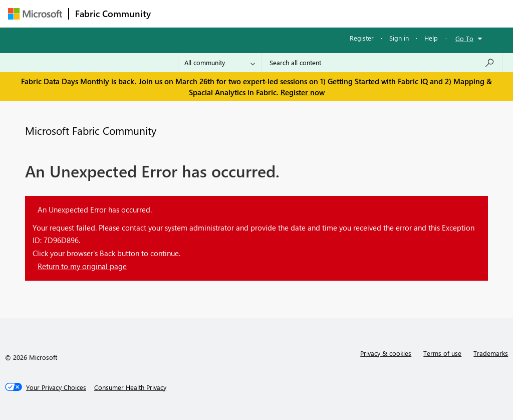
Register (362, 38)
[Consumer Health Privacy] (130, 387)
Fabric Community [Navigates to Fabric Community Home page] (113, 14)
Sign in (399, 38)
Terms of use (442, 353)
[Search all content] (382, 63)
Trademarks (491, 353)
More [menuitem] (382, 13)
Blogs (348, 13)
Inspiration (218, 13)
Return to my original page (82, 266)
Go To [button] (464, 38)
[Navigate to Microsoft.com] (35, 14)
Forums (174, 13)
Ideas (259, 13)
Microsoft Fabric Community (91, 130)
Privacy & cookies (386, 353)
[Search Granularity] (220, 63)
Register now (303, 92)
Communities (303, 13)
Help (431, 38)
